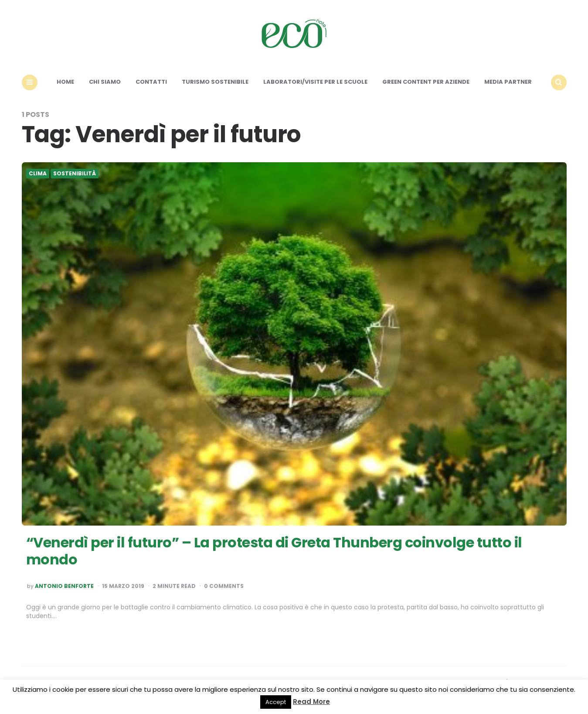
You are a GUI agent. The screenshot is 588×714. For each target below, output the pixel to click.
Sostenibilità (75, 174)
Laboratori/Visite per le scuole (315, 82)
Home (65, 82)
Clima (38, 174)
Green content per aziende (426, 82)
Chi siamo (105, 82)
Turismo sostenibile (215, 82)
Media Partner (508, 82)
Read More (311, 702)
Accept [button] (276, 702)
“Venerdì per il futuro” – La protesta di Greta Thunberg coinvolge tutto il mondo (274, 551)
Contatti (151, 82)
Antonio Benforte (64, 586)
